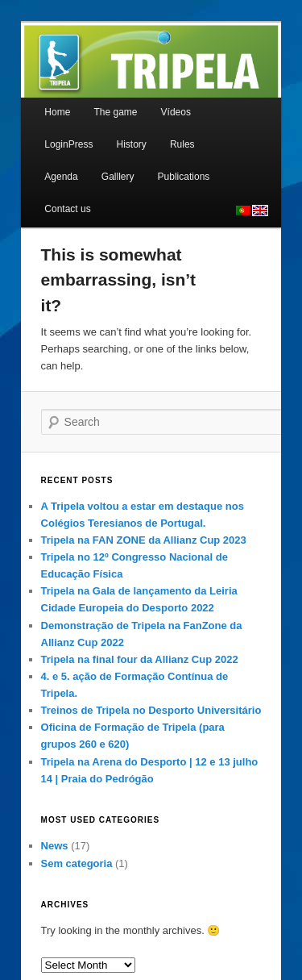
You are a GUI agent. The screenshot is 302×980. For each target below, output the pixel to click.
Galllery (118, 177)
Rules (182, 144)
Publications (184, 177)
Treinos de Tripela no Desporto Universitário (151, 710)
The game (115, 112)
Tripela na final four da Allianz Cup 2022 (140, 659)
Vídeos (176, 112)
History (131, 144)
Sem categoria (77, 863)
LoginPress (68, 144)
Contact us (67, 209)
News (55, 846)
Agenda (61, 177)
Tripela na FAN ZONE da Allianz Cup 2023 (144, 540)
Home (57, 112)
